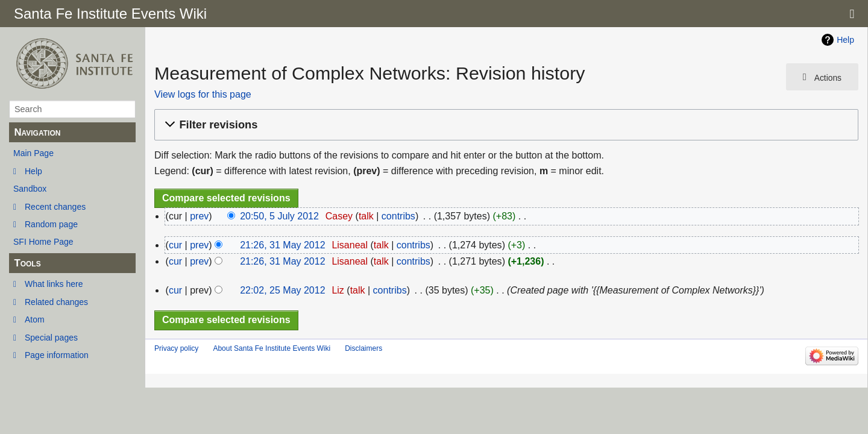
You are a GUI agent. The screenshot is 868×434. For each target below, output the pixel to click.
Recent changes (55, 207)
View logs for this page (203, 94)
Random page (51, 224)
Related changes (56, 302)
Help (33, 171)
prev (199, 216)
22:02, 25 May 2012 (282, 290)
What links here (54, 284)
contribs (398, 216)
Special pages (51, 338)
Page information (57, 355)
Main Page (33, 153)
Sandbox (30, 189)
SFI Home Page (43, 242)
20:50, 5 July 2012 (279, 216)
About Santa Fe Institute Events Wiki (272, 348)
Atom (35, 319)
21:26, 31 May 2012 (282, 245)
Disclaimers (363, 348)
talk (366, 216)
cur (175, 245)
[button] (505, 125)
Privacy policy (176, 348)
